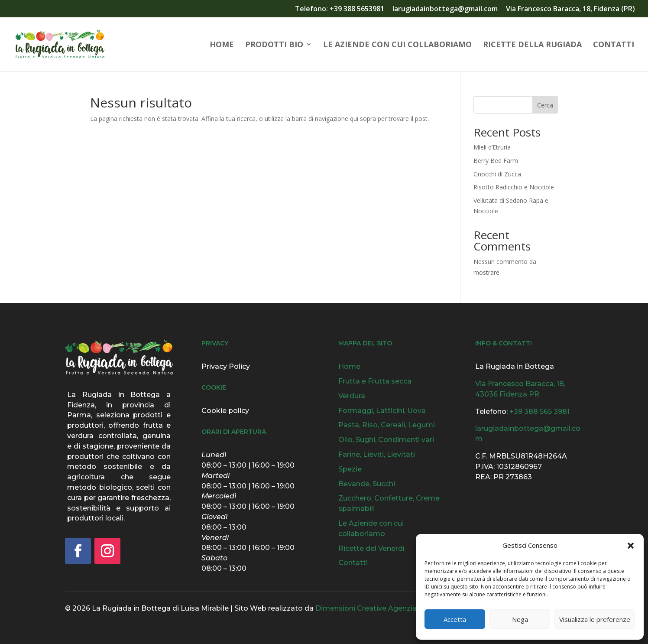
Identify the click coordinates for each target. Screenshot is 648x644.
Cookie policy (225, 411)
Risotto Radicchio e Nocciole (514, 187)
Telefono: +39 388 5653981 (340, 9)
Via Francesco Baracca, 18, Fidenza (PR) (570, 9)
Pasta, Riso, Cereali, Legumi (387, 425)
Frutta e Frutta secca (375, 381)
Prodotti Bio (274, 45)
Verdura (352, 396)
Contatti (614, 45)
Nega (520, 619)
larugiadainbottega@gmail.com (445, 9)
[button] (631, 546)
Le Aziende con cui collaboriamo (397, 45)
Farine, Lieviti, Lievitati (377, 454)
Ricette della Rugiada (532, 45)
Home (222, 45)
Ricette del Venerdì (371, 548)
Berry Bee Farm (496, 161)
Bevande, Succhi (367, 484)
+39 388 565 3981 (539, 411)
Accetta (455, 619)
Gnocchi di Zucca (497, 174)
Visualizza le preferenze (595, 619)
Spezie (350, 469)
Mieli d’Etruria (492, 147)
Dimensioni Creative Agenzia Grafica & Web (392, 608)
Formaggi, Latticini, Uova (382, 411)
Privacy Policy (226, 366)
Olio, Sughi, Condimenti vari (386, 440)
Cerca (545, 105)
